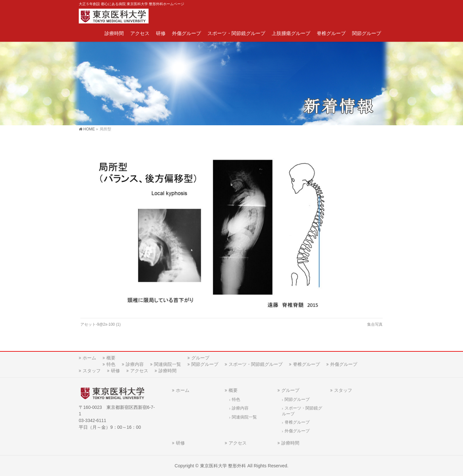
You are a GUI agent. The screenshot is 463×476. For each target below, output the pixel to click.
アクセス (139, 371)
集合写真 (375, 324)
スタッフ (92, 371)
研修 (115, 371)
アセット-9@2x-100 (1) (101, 324)
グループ (200, 358)
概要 (111, 358)
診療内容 (135, 364)
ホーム (89, 358)
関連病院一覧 (168, 364)
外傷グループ (344, 364)
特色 (111, 364)
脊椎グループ (306, 364)
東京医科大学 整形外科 (223, 466)
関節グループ (205, 364)
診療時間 (168, 371)
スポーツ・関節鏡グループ (256, 364)
